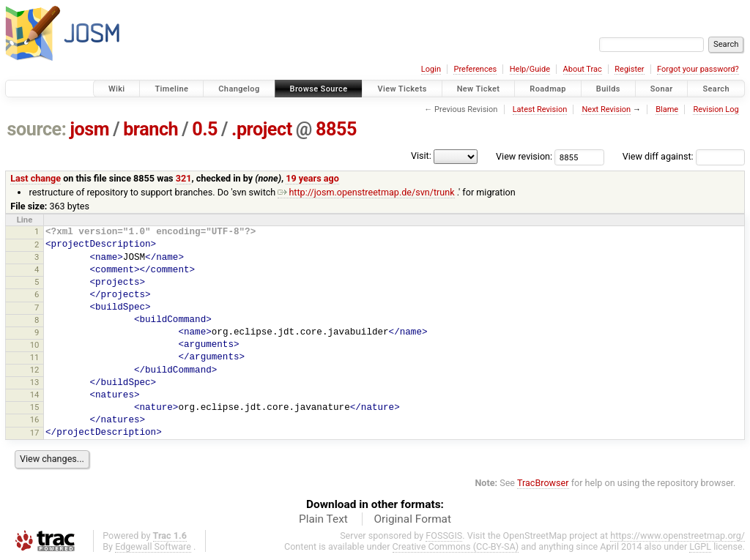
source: (37, 129)
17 (35, 433)
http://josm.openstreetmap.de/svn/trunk (366, 192)
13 (35, 382)
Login (431, 69)
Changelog (239, 89)
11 (35, 357)
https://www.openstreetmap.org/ (677, 535)
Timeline (171, 89)
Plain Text (323, 519)
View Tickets (402, 89)
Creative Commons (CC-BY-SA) (456, 546)
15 (35, 407)
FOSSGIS (444, 535)
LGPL (700, 546)
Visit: (421, 156)
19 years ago (312, 178)
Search (716, 89)
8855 (336, 129)
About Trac (583, 69)
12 (35, 370)
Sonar (662, 89)
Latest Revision (540, 109)
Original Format (412, 519)
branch (151, 129)
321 (184, 178)
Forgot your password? (698, 69)
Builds (608, 89)
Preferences (475, 69)
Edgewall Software (153, 546)
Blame (667, 109)
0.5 (205, 129)
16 (35, 419)
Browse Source (319, 89)
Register (629, 69)
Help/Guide (530, 69)
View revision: (524, 156)
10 (35, 345)
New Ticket (479, 89)
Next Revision (606, 109)
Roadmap (548, 89)
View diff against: (684, 156)
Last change (36, 178)
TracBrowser (543, 483)
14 (35, 395)
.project (262, 129)
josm (89, 129)
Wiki (117, 89)
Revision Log (716, 109)
